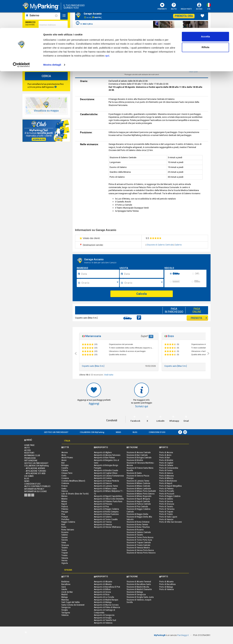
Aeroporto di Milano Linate (105, 489)
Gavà (64, 587)
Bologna (65, 465)
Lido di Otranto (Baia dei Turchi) (75, 494)
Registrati (29, 453)
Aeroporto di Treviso (103, 522)
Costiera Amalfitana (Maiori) (73, 481)
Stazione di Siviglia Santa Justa (140, 597)
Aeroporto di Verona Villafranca (107, 527)
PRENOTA (199, 318)
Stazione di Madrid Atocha (138, 587)
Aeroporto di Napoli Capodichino (108, 496)
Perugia (65, 512)
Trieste (64, 555)
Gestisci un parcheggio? (56, 432)
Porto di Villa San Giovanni (171, 522)
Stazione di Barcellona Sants (139, 584)
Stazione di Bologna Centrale (139, 458)
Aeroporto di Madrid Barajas (106, 600)
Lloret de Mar (67, 592)
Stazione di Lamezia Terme (138, 481)
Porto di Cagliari (166, 463)
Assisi (64, 460)
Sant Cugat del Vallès (71, 602)
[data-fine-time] (61, 51)
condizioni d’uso (157, 432)
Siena (64, 542)
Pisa (63, 514)
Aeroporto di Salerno (103, 517)
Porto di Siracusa (167, 504)
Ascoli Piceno (67, 458)
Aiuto (27, 448)
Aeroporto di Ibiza (102, 594)
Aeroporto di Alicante (103, 582)
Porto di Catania (166, 465)
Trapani (65, 553)
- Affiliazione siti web (35, 473)
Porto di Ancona (166, 452)
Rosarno (65, 532)
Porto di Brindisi (166, 460)
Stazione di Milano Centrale (138, 486)
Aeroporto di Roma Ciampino (106, 512)
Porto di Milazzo (166, 478)
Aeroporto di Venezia (103, 524)
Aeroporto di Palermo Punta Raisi (108, 501)
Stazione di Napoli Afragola (138, 499)
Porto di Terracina (167, 509)
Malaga (65, 597)
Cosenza (65, 478)
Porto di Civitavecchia (169, 468)
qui (107, 28)
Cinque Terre (67, 473)
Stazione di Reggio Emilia (137, 514)
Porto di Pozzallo (167, 491)
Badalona (65, 582)
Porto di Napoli (166, 483)
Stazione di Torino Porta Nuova (140, 537)
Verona (64, 560)
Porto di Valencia (166, 589)
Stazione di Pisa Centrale (137, 507)
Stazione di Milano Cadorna (138, 483)
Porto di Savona (166, 501)
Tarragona (66, 613)
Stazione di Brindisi (135, 460)
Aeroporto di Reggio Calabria (106, 509)
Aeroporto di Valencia (103, 623)
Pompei (65, 517)
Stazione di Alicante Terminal (139, 582)
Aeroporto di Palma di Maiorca (107, 607)
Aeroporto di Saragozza (104, 615)
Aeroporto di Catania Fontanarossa (109, 476)
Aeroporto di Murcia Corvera (106, 605)
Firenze (64, 486)
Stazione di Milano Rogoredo (139, 496)
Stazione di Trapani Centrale (139, 542)
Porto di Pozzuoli (167, 494)
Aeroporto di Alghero (103, 452)
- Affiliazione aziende (35, 468)
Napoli (64, 504)
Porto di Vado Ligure (168, 517)
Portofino (65, 519)
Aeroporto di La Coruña (104, 597)
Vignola (65, 563)
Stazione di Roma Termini (137, 524)
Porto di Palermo (166, 489)
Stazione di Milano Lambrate (139, 489)
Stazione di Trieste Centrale (138, 545)
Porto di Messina (166, 476)
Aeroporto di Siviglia (103, 618)
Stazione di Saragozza (136, 594)
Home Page (29, 445)
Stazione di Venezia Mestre (138, 548)
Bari (63, 463)
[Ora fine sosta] (143, 283)
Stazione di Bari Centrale (137, 455)
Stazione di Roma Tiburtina (138, 527)
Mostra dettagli (52, 37)
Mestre (64, 499)
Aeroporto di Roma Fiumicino (106, 514)
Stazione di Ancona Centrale (139, 452)
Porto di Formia (166, 470)
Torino (64, 550)
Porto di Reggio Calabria (170, 496)
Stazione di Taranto (135, 535)
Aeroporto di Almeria (103, 584)
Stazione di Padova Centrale (139, 504)
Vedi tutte (109, 375)
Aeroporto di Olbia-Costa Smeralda (109, 499)
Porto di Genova (166, 473)
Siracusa (65, 545)
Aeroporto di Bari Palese (104, 458)
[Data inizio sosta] (100, 274)
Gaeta (64, 489)
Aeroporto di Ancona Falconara (107, 455)
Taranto (65, 548)
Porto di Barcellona (167, 584)
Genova (65, 491)
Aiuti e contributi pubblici (37, 486)
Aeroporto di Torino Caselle (106, 519)
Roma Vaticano (68, 530)
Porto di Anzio (165, 455)
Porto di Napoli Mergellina (170, 486)
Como (64, 476)
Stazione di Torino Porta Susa (139, 540)
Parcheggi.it (183, 635)
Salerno (178, 245)
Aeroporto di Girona (102, 592)
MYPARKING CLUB (32, 455)
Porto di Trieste (166, 514)
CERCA (46, 76)
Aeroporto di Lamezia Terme (106, 486)
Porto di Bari (165, 458)
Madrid (64, 594)
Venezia (65, 558)
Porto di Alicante (166, 582)
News (118, 432)
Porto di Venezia (166, 519)
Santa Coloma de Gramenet (73, 605)
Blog (135, 432)
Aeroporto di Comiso (103, 478)
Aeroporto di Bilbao (102, 589)
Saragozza (66, 607)
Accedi (27, 450)
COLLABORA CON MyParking (92, 432)
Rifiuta (206, 20)
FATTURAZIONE (31, 460)
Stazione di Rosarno (135, 530)
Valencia (65, 615)
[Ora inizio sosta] (100, 283)
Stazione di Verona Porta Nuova (140, 550)
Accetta (205, 9)
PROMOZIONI (30, 458)
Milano (64, 501)
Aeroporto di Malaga (103, 602)
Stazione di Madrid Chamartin (139, 589)
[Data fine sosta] (143, 274)
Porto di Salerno (166, 499)
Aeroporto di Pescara (103, 504)
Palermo (65, 509)
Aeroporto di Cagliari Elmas (106, 473)
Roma (64, 527)
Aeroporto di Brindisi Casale (106, 470)
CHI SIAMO (29, 476)
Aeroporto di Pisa (101, 507)
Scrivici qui (142, 406)
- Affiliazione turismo (35, 471)
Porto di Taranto (166, 507)
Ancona (65, 452)
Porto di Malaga (166, 587)
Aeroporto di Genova (103, 483)
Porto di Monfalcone (168, 481)
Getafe (64, 589)
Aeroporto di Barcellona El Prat (107, 587)
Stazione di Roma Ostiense (138, 522)
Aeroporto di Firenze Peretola (106, 481)
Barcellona (66, 584)
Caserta (65, 468)
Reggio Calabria (68, 522)
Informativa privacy (34, 489)
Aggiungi (94, 404)
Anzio (64, 455)
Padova (65, 507)
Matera (64, 496)
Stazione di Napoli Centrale (138, 501)
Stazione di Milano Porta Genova (141, 494)
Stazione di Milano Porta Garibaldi (141, 491)
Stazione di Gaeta (134, 473)
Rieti (63, 524)
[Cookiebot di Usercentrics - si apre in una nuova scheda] (21, 37)
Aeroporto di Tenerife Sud (105, 620)
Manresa (65, 600)
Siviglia (65, 610)
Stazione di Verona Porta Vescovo (141, 553)
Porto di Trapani (166, 512)
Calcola (141, 294)
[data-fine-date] (38, 51)
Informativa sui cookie (35, 491)
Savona (65, 540)
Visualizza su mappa (46, 111)
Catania (65, 470)
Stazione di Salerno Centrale (160, 245)
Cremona (65, 483)
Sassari (65, 537)
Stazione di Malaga (135, 592)
